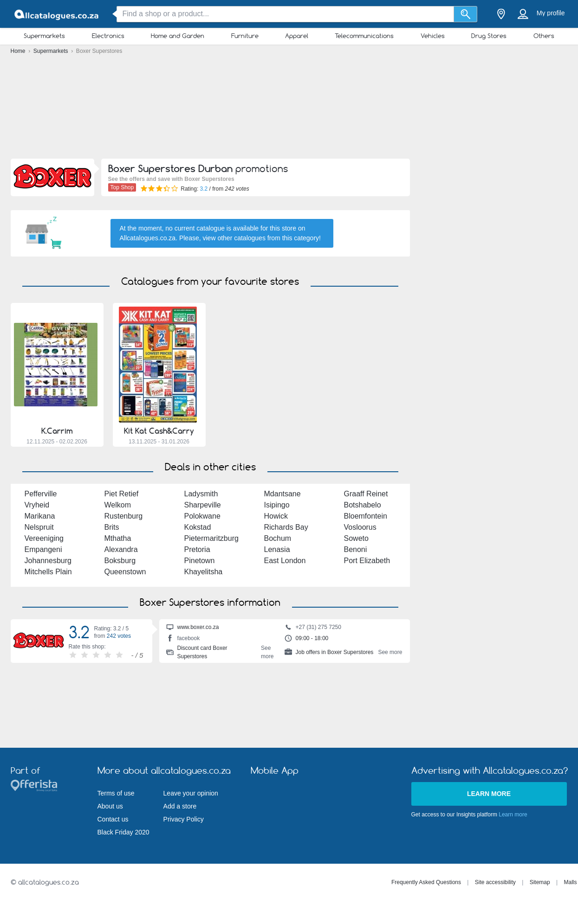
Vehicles (433, 36)
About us (110, 806)
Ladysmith (201, 494)
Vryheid (37, 505)
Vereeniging (44, 538)
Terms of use (116, 793)
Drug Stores (489, 36)
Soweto (356, 538)
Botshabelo (363, 505)
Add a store (180, 806)
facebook (183, 639)
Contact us (113, 819)
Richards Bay (286, 527)
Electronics (108, 36)
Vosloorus (360, 527)
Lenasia (277, 549)
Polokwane (202, 516)
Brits (112, 527)
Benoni (356, 549)
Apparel (297, 36)
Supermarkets (44, 36)
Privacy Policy (184, 819)
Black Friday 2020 (123, 832)
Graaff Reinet (366, 494)
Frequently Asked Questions (426, 882)
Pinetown (200, 561)
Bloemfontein (366, 516)
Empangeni (43, 549)
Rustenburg (124, 516)
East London (285, 561)
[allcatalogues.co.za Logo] (57, 14)
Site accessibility (495, 882)
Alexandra (121, 549)
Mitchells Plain (48, 572)
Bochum (278, 538)
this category (301, 238)
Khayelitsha (204, 572)
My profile (551, 13)
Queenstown (125, 572)
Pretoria (197, 549)
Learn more (489, 794)
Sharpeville (203, 505)
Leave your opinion (191, 793)
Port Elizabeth (367, 561)
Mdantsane (283, 494)
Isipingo (277, 505)
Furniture (245, 36)
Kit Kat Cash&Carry (159, 431)
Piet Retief (122, 494)
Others (544, 36)
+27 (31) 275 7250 (313, 628)
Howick (276, 516)
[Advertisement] (289, 109)
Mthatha (118, 538)
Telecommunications (364, 36)
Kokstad (198, 527)
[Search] (465, 14)
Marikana (40, 516)
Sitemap (540, 882)
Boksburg (120, 561)
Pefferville (41, 494)
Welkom (118, 505)
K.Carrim (57, 431)
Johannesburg (48, 561)
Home (19, 51)
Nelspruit (39, 527)
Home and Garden (178, 36)
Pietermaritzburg (211, 538)
